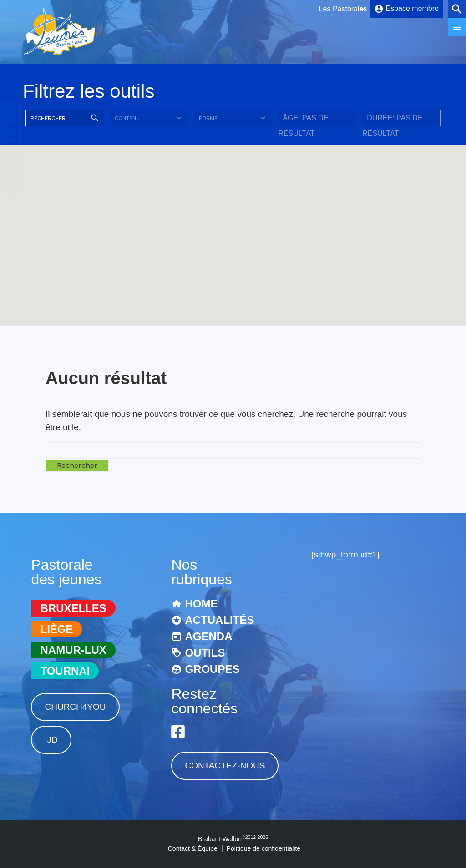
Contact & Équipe (193, 848)
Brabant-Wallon (233, 839)
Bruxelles (73, 608)
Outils (205, 653)
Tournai (65, 671)
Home (201, 604)
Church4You (75, 707)
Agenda (208, 636)
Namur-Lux (73, 650)
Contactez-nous (225, 765)
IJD (51, 740)
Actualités (219, 620)
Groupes (212, 669)
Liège (56, 629)
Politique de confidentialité (264, 848)
